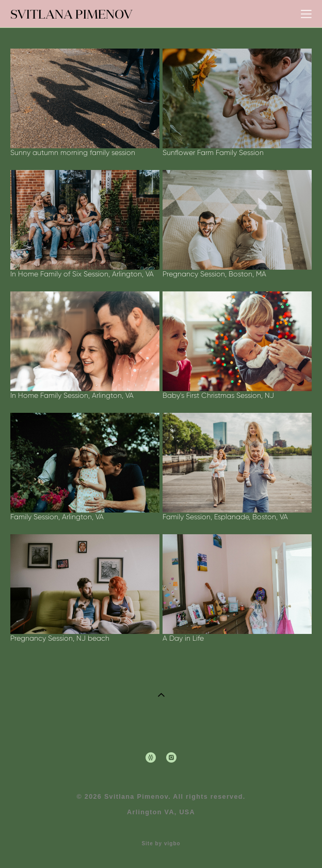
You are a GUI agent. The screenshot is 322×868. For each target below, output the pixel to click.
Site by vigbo (161, 844)
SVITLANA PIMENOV (71, 14)
